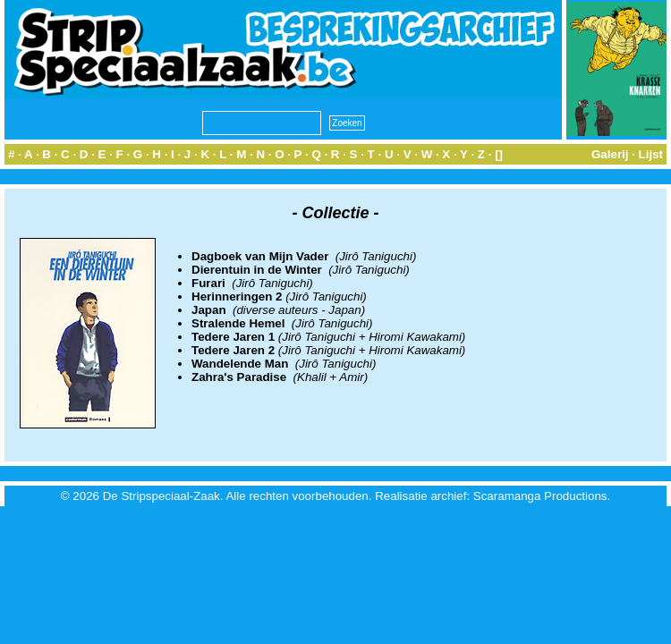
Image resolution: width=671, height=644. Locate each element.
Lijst (651, 154)
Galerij (610, 154)
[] (499, 154)
